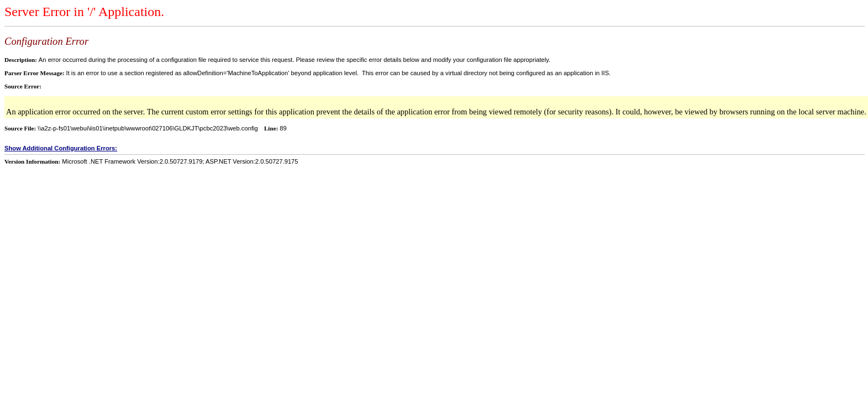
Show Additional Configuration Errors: (61, 148)
